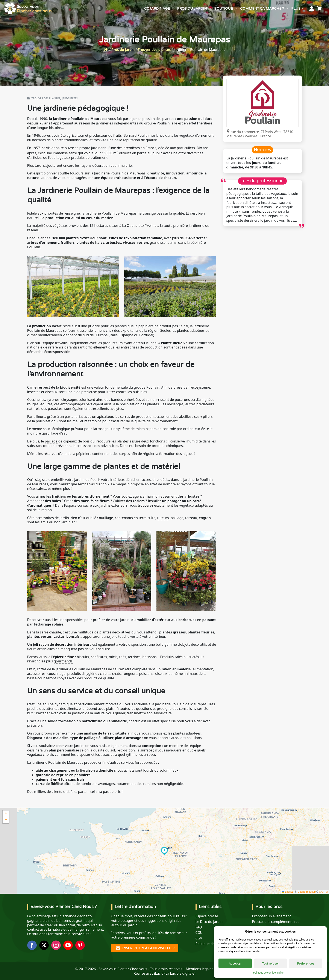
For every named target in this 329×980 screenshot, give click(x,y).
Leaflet (287, 892)
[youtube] (68, 945)
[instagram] (56, 945)
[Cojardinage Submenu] (173, 9)
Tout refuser (270, 963)
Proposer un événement (272, 916)
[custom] (80, 945)
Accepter (235, 963)
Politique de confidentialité (268, 973)
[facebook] (32, 945)
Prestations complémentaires (276, 922)
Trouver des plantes (154, 50)
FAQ (199, 927)
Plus (296, 9)
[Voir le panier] (320, 9)
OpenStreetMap (307, 892)
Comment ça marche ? (262, 9)
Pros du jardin (192, 9)
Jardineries (70, 98)
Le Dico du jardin (209, 922)
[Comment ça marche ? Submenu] (287, 9)
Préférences (306, 963)
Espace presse (207, 916)
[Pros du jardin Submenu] (210, 9)
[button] (164, 851)
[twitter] (44, 945)
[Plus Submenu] (303, 9)
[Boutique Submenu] (236, 9)
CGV (199, 938)
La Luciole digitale (180, 973)
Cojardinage (157, 9)
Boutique (224, 9)
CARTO (323, 892)
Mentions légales (200, 969)
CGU (199, 933)
